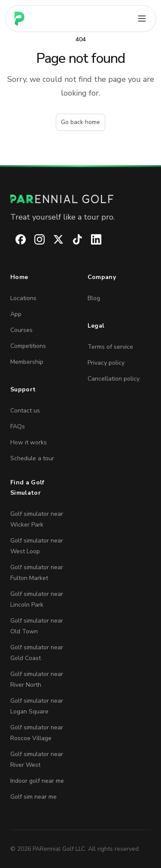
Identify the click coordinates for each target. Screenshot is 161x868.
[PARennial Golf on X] (53, 239)
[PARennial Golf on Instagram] (34, 239)
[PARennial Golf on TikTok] (72, 239)
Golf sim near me (33, 797)
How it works (29, 442)
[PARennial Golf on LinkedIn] (91, 239)
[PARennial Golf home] (80, 199)
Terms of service (110, 347)
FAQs (18, 426)
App (16, 314)
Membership (27, 362)
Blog (94, 298)
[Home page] (19, 19)
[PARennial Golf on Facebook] (15, 239)
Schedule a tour (32, 458)
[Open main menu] (142, 19)
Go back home (80, 122)
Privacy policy (106, 363)
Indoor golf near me (37, 781)
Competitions (28, 346)
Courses (21, 330)
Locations (23, 298)
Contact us (25, 411)
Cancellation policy (114, 379)
